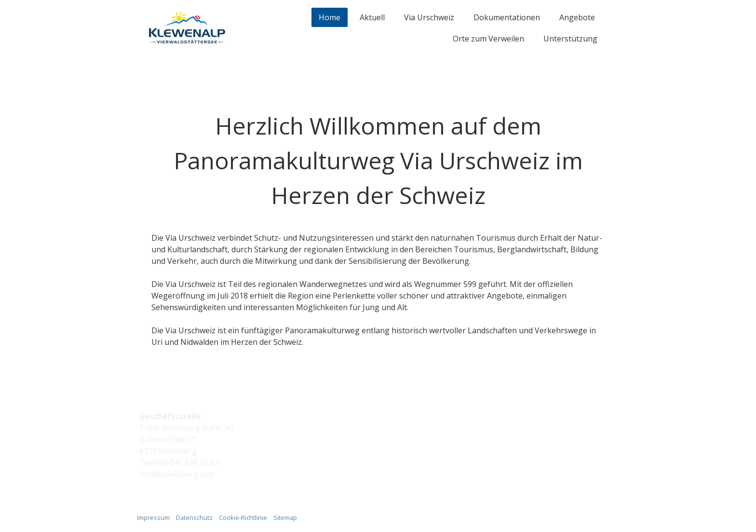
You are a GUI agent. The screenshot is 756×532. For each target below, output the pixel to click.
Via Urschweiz (429, 17)
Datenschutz (194, 518)
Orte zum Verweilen (488, 39)
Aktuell (372, 17)
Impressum (153, 518)
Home (330, 17)
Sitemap (285, 518)
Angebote (577, 17)
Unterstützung (570, 39)
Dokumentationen (507, 17)
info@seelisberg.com (177, 474)
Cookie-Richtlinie (243, 518)
